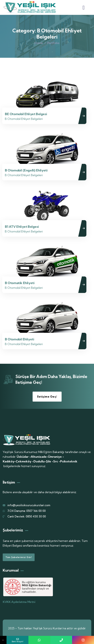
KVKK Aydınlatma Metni (19, 602)
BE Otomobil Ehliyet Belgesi (26, 114)
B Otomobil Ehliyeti (19, 339)
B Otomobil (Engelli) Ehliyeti (26, 170)
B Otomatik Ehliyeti (20, 283)
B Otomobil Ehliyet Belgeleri (24, 119)
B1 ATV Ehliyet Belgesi (22, 227)
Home (39, 43)
